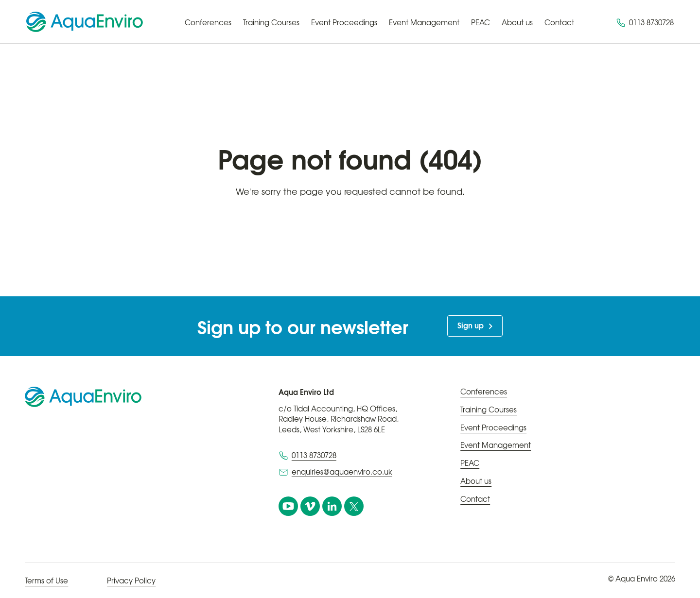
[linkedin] (332, 506)
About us (517, 22)
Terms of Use (46, 581)
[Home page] (85, 22)
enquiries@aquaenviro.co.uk (342, 472)
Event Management (424, 22)
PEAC (481, 22)
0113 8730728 (645, 22)
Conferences (208, 22)
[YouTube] (288, 506)
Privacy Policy (131, 581)
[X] (354, 506)
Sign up (471, 325)
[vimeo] (310, 506)
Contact (559, 22)
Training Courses (271, 22)
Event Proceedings (344, 22)
